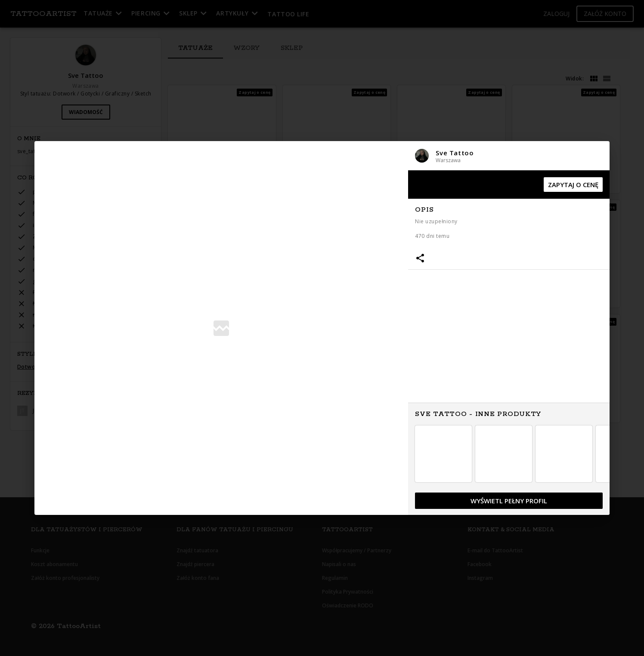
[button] (509, 156)
